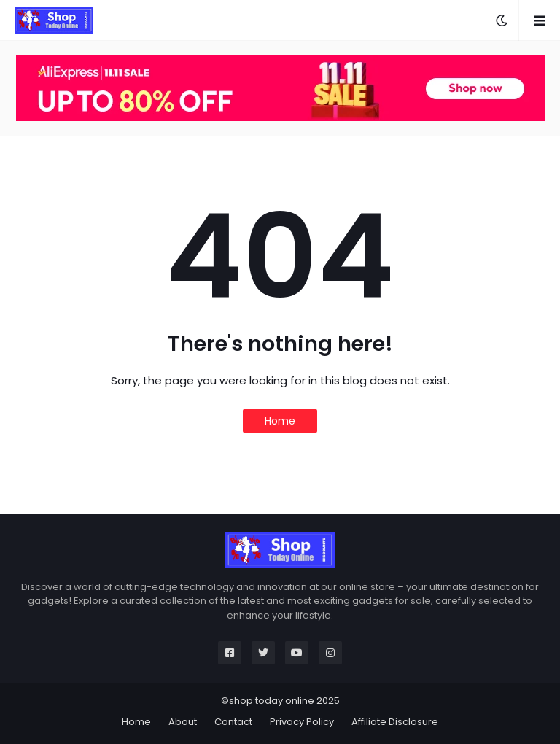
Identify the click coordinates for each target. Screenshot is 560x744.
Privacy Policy (302, 722)
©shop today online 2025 (280, 701)
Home (280, 421)
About (183, 722)
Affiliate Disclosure (395, 722)
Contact (233, 722)
